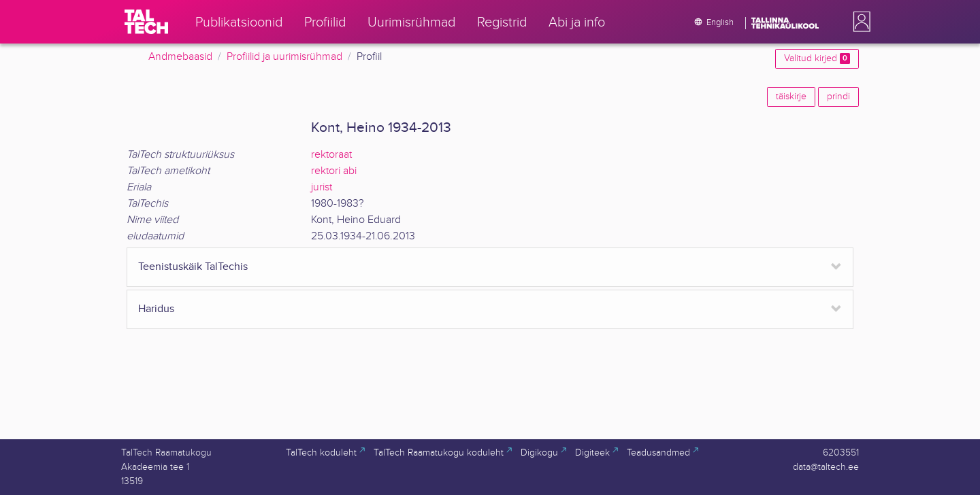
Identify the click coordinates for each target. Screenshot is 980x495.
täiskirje (791, 97)
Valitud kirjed (817, 58)
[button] (859, 22)
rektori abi (334, 171)
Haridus (156, 309)
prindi (838, 97)
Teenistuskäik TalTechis (193, 267)
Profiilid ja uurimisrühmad (284, 57)
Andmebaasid (180, 57)
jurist (322, 187)
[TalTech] (146, 22)
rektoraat (331, 155)
